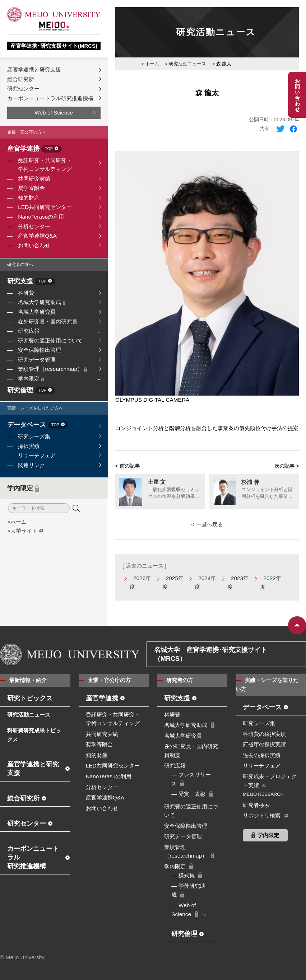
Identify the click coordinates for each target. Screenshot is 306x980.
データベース (38, 425)
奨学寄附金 (31, 188)
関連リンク (31, 465)
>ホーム (17, 522)
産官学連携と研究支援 (34, 69)
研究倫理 (31, 391)
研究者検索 (256, 805)
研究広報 (29, 331)
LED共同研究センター (45, 207)
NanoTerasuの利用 (41, 217)
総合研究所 (21, 79)
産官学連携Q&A (37, 236)
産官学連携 (34, 149)
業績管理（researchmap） (52, 369)
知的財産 (29, 198)
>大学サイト (22, 531)
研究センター (23, 88)
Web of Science (54, 113)
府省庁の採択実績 (264, 744)
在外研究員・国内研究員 (48, 321)
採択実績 (29, 446)
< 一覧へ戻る (207, 524)
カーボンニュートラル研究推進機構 (50, 98)
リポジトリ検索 (262, 815)
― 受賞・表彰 (188, 794)
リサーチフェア (37, 455)
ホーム (152, 64)
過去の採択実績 (262, 755)
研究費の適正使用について (50, 340)
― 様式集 (183, 875)
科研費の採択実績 (264, 734)
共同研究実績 (34, 179)
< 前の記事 (128, 466)
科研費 (26, 293)
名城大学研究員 (37, 312)
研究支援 (31, 282)
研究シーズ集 (34, 436)
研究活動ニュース (187, 64)
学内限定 (31, 379)
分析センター (34, 226)
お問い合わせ (34, 245)
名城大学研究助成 (42, 302)
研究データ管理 (37, 360)
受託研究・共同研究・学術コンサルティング (45, 165)
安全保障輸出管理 (40, 350)
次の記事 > (287, 466)
